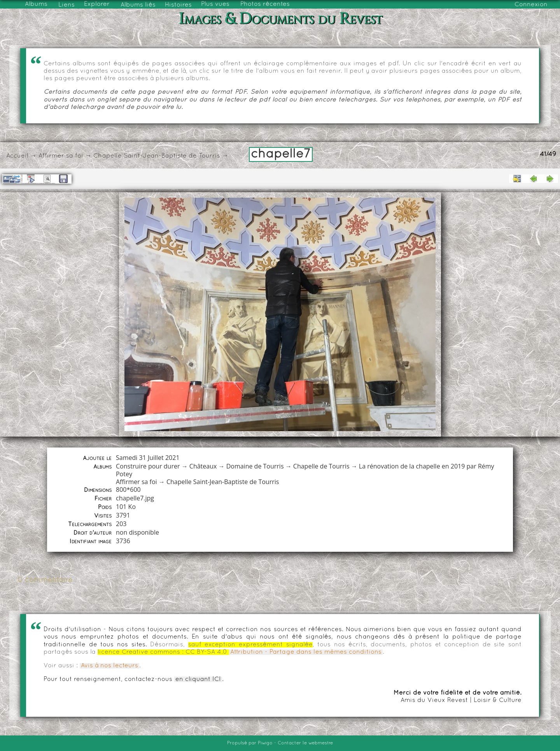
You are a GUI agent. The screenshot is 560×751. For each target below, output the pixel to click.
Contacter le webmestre (305, 743)
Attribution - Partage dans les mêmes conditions (306, 652)
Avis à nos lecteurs (109, 666)
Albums (36, 4)
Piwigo (265, 743)
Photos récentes (265, 4)
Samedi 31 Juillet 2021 (148, 458)
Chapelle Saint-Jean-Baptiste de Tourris (157, 156)
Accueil (17, 156)
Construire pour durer (148, 466)
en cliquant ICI (198, 679)
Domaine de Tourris (255, 466)
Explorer (97, 4)
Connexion (531, 5)
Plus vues (215, 4)
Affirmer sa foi (61, 156)
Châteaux (203, 466)
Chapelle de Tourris (321, 466)
